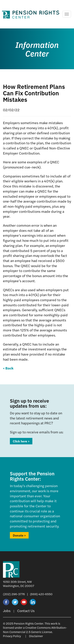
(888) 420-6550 (41, 594)
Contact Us (26, 611)
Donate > (19, 535)
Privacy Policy (12, 636)
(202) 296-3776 (14, 594)
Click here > (21, 441)
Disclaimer (36, 636)
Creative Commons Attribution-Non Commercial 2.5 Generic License (35, 629)
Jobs (7, 611)
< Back (8, 368)
